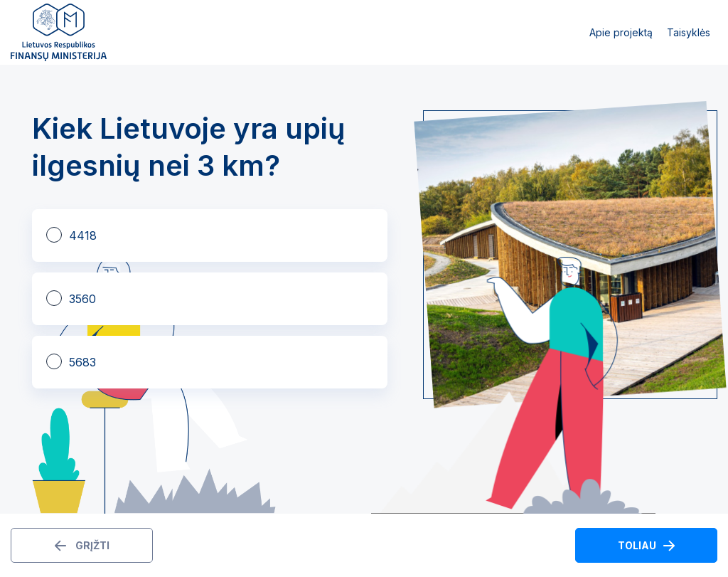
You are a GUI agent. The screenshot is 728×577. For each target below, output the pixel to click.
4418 (83, 235)
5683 (82, 362)
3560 (82, 299)
